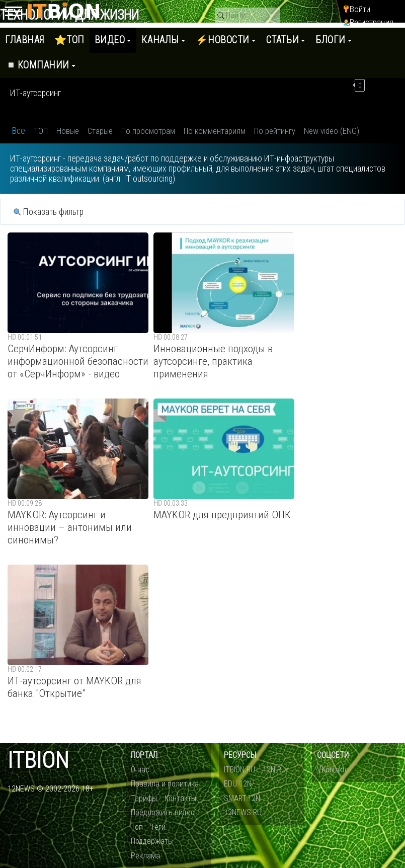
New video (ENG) (332, 131)
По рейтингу (275, 131)
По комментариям (215, 131)
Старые (100, 131)
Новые (68, 131)
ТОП (41, 131)
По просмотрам (148, 131)
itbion (38, 761)
